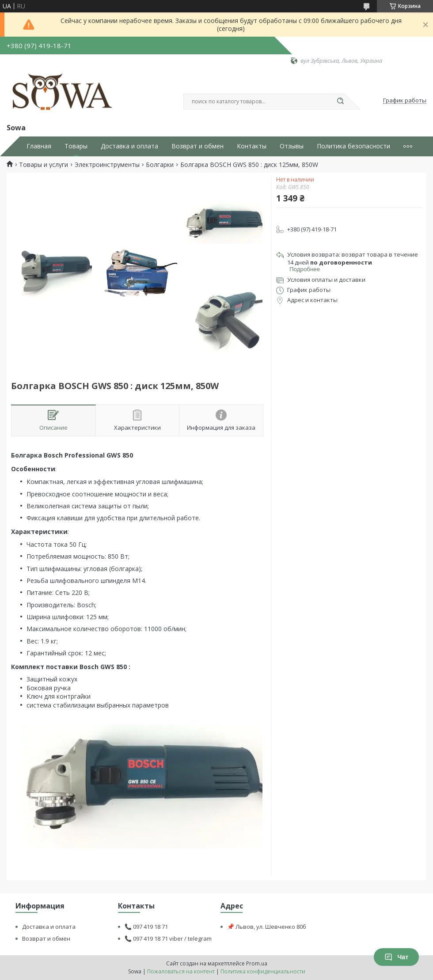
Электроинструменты (107, 165)
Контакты (252, 146)
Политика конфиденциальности (263, 971)
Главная (39, 146)
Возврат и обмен (198, 146)
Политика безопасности (353, 146)
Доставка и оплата (129, 146)
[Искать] (340, 102)
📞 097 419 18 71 (146, 927)
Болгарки (160, 165)
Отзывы (292, 146)
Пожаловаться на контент (181, 971)
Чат (396, 957)
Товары (76, 146)
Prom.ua (257, 963)
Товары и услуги (44, 165)
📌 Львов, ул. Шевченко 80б (267, 927)
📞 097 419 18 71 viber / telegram (168, 938)
